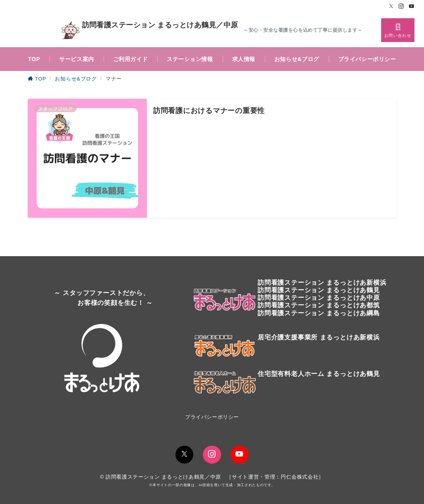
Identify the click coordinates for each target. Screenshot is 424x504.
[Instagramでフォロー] (401, 7)
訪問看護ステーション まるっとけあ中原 (319, 298)
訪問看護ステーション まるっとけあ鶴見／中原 (150, 30)
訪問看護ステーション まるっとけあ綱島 (319, 313)
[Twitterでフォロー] (391, 7)
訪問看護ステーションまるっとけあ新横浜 (322, 283)
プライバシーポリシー (212, 417)
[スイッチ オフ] (398, 30)
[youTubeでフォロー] (240, 455)
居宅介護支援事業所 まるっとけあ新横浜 (319, 337)
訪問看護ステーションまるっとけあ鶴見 (319, 290)
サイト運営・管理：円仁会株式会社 (275, 477)
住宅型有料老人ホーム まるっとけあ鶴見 (319, 374)
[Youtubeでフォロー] (412, 7)
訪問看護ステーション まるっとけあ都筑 (319, 305)
